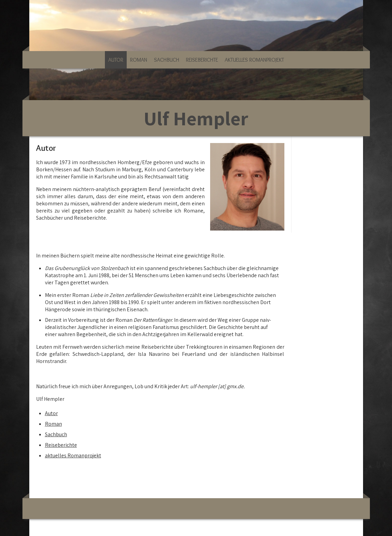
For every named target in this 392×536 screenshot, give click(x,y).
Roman (139, 60)
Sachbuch (167, 60)
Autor (116, 60)
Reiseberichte (202, 60)
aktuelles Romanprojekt (254, 60)
